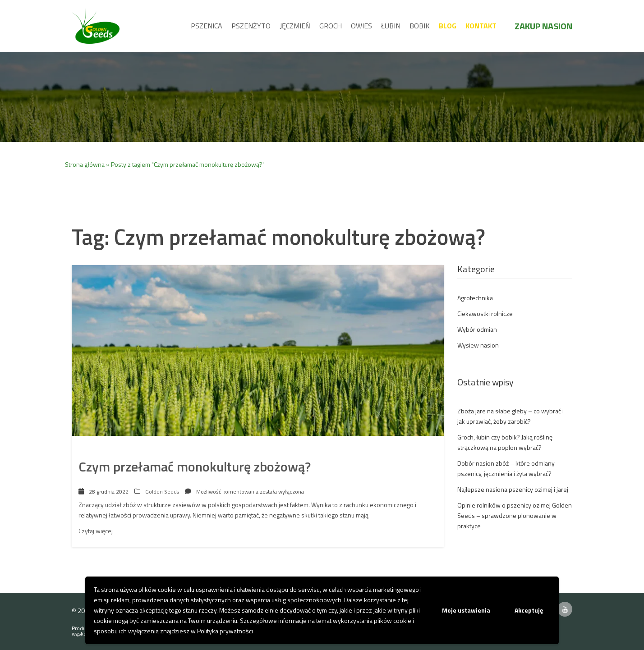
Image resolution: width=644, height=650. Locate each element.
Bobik (420, 26)
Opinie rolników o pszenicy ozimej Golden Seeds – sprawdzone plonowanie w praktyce (515, 515)
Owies (361, 26)
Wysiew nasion (478, 345)
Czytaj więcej (96, 531)
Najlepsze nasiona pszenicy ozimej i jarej (513, 489)
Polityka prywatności (225, 631)
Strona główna (85, 164)
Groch (331, 26)
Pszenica (207, 26)
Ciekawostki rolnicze (485, 314)
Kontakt (481, 26)
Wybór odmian (477, 329)
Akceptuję (529, 610)
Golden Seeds (162, 492)
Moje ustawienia (466, 610)
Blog (448, 26)
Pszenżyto (251, 26)
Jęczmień (295, 26)
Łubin (391, 26)
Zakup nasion (543, 26)
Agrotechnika (475, 298)
